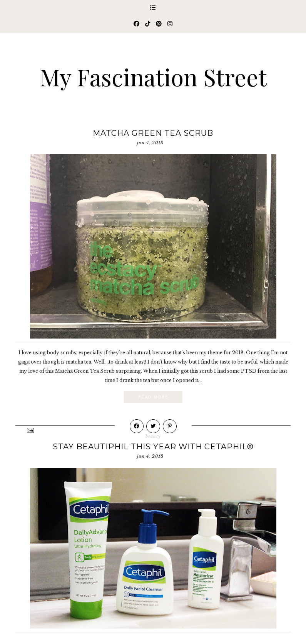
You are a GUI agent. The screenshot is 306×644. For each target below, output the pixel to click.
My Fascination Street (153, 77)
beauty (153, 436)
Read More (153, 397)
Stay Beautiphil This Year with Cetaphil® (153, 447)
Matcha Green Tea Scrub (153, 133)
